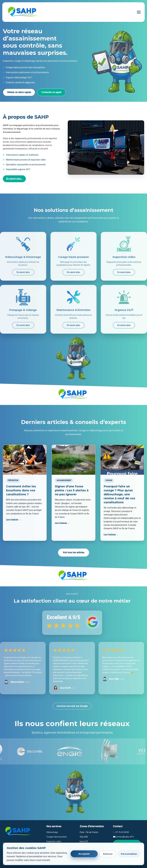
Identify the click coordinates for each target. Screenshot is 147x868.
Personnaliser (129, 854)
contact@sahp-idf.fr (125, 837)
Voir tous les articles (74, 552)
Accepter (84, 854)
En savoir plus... (14, 179)
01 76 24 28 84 (122, 832)
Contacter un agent (51, 92)
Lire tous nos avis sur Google (72, 706)
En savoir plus (23, 272)
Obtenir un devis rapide (19, 92)
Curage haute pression (57, 837)
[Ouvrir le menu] (139, 12)
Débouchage (52, 832)
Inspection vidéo (54, 841)
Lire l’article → (13, 520)
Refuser (108, 854)
